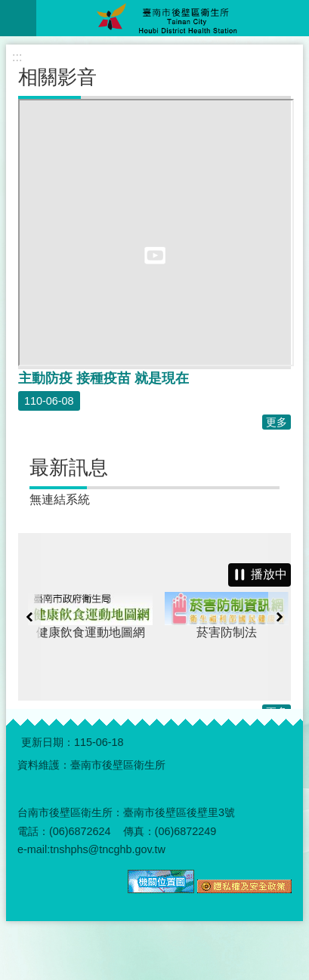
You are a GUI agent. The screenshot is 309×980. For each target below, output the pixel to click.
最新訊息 (69, 467)
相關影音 (57, 77)
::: (17, 57)
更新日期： (48, 742)
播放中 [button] (269, 574)
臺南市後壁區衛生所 (173, 18)
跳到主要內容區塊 (8, 8)
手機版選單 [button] (18, 18)
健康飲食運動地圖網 (123, 615)
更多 (277, 422)
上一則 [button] (29, 617)
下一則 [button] (280, 617)
